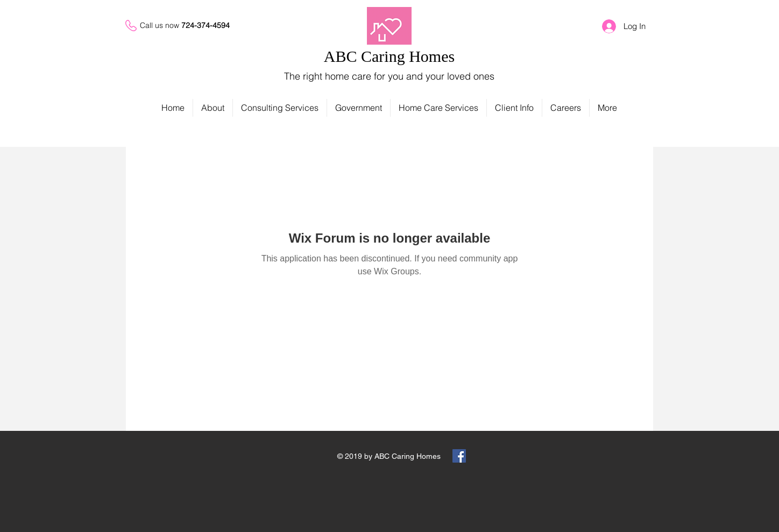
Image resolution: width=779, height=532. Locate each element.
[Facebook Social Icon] (459, 456)
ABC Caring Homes (389, 56)
